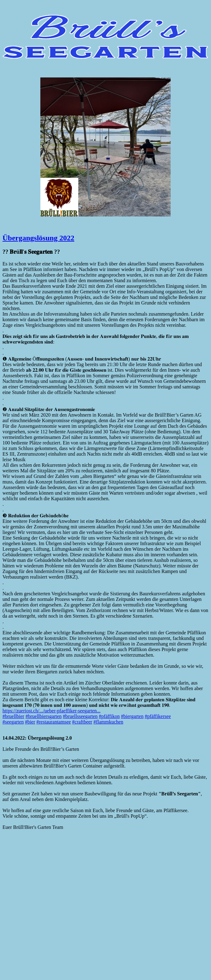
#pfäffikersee (158, 716)
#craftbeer (82, 722)
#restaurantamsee (54, 722)
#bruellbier (13, 716)
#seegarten (13, 722)
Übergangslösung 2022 (38, 238)
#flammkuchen (108, 722)
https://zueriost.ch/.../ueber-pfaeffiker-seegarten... (52, 711)
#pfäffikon (109, 716)
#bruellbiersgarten (43, 716)
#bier (30, 722)
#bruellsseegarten (80, 716)
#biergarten (132, 716)
